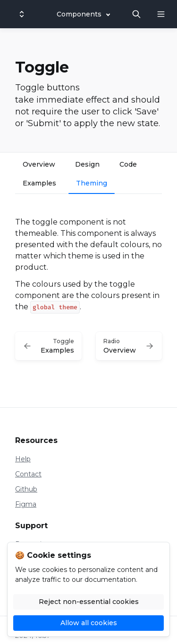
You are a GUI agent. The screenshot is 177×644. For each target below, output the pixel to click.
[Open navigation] (161, 14)
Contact (28, 474)
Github (26, 489)
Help (23, 459)
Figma (26, 504)
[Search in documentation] (136, 14)
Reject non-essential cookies (89, 602)
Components (79, 14)
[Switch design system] (22, 14)
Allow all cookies (89, 623)
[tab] (39, 166)
